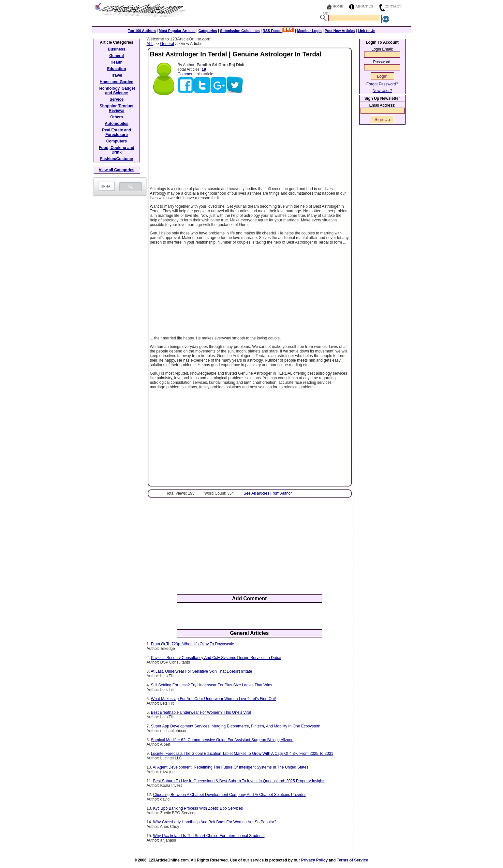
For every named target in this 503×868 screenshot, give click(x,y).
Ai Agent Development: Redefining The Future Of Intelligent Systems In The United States (231, 767)
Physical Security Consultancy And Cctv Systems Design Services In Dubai (216, 658)
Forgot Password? (382, 84)
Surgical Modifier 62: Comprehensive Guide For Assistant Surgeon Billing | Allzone (222, 740)
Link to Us (367, 31)
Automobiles (117, 124)
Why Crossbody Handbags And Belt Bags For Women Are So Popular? (215, 822)
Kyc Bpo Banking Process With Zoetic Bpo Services (198, 808)
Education (116, 69)
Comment (186, 74)
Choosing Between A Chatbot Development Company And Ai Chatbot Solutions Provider (229, 795)
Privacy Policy (314, 860)
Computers (117, 141)
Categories (208, 31)
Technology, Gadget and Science (117, 91)
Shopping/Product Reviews (117, 108)
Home (338, 6)
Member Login (310, 31)
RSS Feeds (279, 31)
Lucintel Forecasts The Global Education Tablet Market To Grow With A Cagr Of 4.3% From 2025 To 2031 (242, 754)
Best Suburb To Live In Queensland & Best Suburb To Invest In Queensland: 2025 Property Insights (239, 781)
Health (117, 62)
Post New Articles (340, 31)
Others (117, 117)
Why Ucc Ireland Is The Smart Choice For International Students (209, 836)
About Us (364, 6)
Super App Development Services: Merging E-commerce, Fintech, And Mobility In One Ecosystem (236, 726)
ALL (150, 44)
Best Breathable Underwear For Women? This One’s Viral (201, 712)
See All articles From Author (268, 493)
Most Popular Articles (177, 31)
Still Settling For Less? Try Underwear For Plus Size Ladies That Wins (212, 685)
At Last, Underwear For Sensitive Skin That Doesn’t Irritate (201, 671)
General (167, 44)
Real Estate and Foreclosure (117, 132)
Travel (117, 75)
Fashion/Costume (117, 159)
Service (117, 99)
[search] (106, 186)
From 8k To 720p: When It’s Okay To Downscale (192, 644)
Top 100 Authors (142, 31)
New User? (382, 91)
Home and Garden (117, 82)
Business (117, 49)
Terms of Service (352, 860)
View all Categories (117, 170)
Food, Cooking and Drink (117, 150)
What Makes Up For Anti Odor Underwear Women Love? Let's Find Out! (214, 699)
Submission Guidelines (240, 31)
